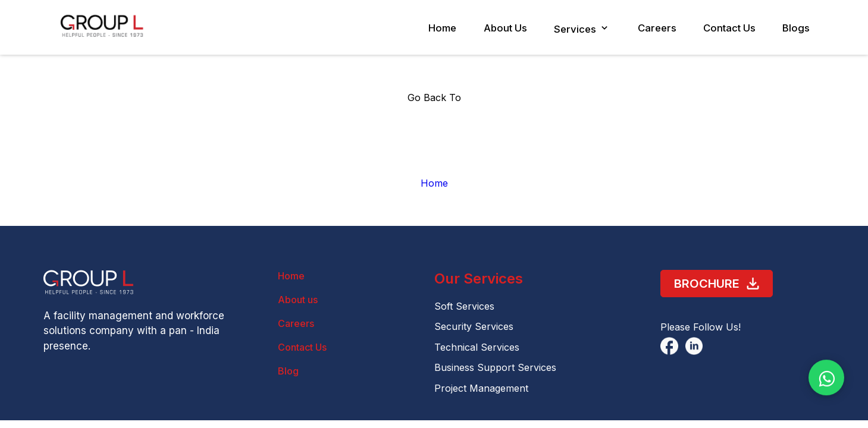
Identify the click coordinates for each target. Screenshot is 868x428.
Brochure (717, 284)
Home (430, 28)
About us (298, 300)
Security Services (474, 326)
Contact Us (727, 28)
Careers (651, 28)
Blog (288, 371)
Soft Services (464, 306)
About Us (494, 28)
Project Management (481, 388)
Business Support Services (495, 367)
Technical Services (477, 347)
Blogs (796, 28)
